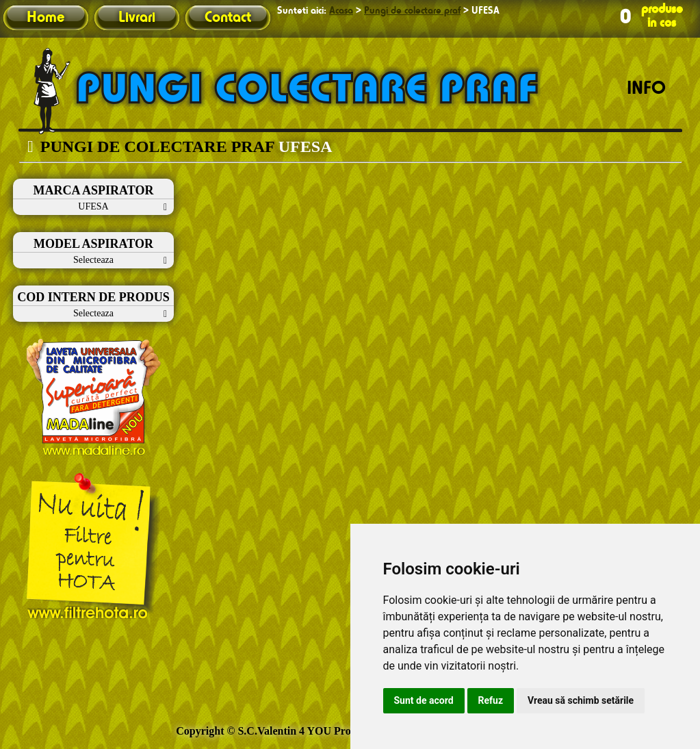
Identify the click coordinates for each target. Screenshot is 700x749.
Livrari (137, 18)
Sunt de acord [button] (424, 700)
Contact (228, 18)
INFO (646, 89)
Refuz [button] (491, 700)
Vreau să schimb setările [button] (581, 700)
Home (46, 18)
